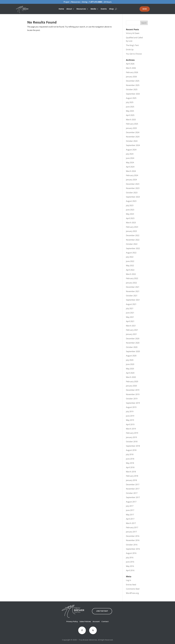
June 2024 (130, 158)
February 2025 (132, 124)
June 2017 (130, 510)
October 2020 (132, 347)
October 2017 (132, 493)
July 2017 (130, 506)
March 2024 (131, 171)
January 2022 (131, 283)
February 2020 (132, 382)
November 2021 (133, 291)
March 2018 (131, 472)
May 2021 (130, 317)
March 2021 (131, 326)
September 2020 (133, 351)
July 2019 (130, 411)
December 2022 (133, 235)
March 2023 (131, 223)
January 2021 (131, 334)
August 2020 (131, 356)
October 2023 (132, 193)
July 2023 (130, 205)
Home (61, 9)
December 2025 (133, 81)
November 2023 (133, 188)
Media (93, 9)
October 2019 (132, 399)
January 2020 (131, 386)
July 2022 (130, 257)
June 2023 (130, 210)
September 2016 (133, 549)
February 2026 (132, 72)
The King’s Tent (132, 45)
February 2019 (132, 433)
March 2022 (131, 274)
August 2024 (131, 150)
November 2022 (133, 240)
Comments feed (133, 589)
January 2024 (131, 180)
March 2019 (131, 429)
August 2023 (131, 201)
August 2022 (131, 253)
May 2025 (130, 111)
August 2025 (131, 98)
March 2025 (131, 120)
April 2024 (130, 167)
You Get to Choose (134, 54)
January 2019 (131, 437)
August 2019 (131, 407)
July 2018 (130, 454)
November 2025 (133, 85)
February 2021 (132, 330)
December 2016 (133, 536)
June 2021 (130, 313)
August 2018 (131, 450)
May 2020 (130, 369)
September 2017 (133, 497)
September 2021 (133, 300)
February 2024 (132, 175)
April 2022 (130, 270)
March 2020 (131, 377)
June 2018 (130, 459)
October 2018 (132, 442)
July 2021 (130, 308)
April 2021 (130, 321)
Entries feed (131, 585)
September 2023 (133, 197)
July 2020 (130, 360)
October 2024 (132, 141)
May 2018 (130, 463)
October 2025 (132, 89)
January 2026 (131, 77)
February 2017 (132, 527)
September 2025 (133, 94)
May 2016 (130, 566)
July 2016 (130, 558)
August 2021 (131, 304)
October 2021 (132, 296)
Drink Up (130, 50)
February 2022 (132, 278)
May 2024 (130, 163)
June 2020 (130, 364)
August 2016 (131, 553)
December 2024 (133, 132)
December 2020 (133, 339)
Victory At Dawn (133, 33)
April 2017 (130, 519)
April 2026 (130, 64)
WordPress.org (132, 593)
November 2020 (133, 343)
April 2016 (130, 570)
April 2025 (130, 115)
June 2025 (130, 107)
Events (104, 9)
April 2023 (130, 218)
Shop (111, 9)
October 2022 (132, 244)
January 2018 (131, 480)
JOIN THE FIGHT (102, 611)
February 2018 (132, 476)
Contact (105, 622)
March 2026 (131, 68)
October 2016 (132, 545)
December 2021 (133, 287)
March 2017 (131, 523)
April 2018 (130, 467)
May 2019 (130, 420)
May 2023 (130, 214)
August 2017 (131, 502)
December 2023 (133, 184)
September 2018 (133, 446)
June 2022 (130, 261)
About (69, 9)
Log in (129, 580)
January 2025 (131, 128)
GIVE (145, 9)
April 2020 (130, 373)
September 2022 (133, 248)
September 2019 (133, 403)
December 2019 (133, 390)
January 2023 (131, 231)
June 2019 (130, 416)
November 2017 (133, 489)
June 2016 (130, 562)
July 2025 (130, 102)
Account (96, 622)
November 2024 (133, 137)
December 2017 (133, 485)
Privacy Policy (72, 622)
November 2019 (133, 394)
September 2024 (133, 145)
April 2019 (130, 424)
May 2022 (130, 266)
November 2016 (133, 540)
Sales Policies (85, 622)
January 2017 (131, 532)
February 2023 (132, 227)
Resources (81, 9)
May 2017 (130, 515)
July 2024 (130, 154)
